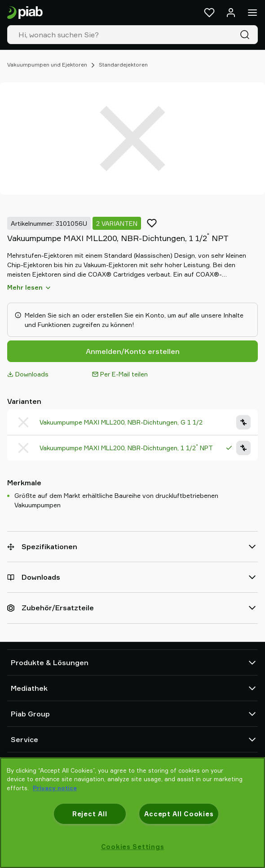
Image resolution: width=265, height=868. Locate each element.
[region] (132, 813)
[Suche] (247, 35)
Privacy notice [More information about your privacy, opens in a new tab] (55, 788)
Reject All (90, 814)
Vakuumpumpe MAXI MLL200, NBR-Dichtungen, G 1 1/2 (121, 422)
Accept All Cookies (179, 814)
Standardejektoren (123, 65)
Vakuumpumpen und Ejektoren (47, 65)
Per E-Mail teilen (120, 374)
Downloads (28, 374)
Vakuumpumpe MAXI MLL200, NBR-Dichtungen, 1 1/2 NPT (126, 447)
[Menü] (252, 13)
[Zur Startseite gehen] (25, 13)
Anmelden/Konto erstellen (133, 351)
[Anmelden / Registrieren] (231, 13)
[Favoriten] (209, 13)
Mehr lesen (29, 287)
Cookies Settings (133, 847)
